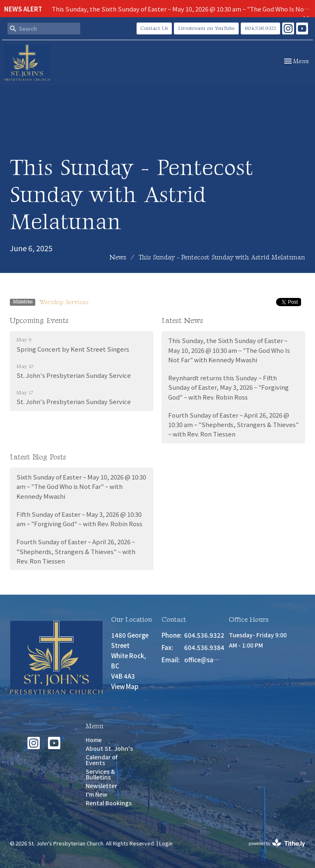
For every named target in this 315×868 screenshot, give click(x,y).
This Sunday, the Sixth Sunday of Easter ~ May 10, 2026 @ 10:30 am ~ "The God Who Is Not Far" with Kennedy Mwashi (229, 350)
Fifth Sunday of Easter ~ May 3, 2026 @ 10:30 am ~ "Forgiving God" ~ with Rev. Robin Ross (79, 519)
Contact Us (154, 28)
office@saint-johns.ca (202, 660)
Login (166, 843)
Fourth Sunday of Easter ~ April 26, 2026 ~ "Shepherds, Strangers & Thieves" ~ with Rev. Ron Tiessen (76, 551)
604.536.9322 (260, 28)
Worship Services (64, 302)
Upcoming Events (39, 321)
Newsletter (102, 786)
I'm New (97, 794)
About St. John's (109, 748)
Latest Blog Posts (38, 457)
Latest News (182, 321)
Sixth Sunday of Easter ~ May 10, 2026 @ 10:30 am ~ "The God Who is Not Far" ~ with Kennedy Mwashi (81, 486)
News (118, 258)
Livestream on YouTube (206, 28)
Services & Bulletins (100, 774)
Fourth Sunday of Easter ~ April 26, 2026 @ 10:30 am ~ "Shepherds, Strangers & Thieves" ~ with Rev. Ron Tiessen (233, 425)
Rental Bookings (109, 803)
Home (94, 740)
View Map (125, 686)
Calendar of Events (102, 760)
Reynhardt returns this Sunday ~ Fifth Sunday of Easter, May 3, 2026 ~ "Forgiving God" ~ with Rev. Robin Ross (228, 387)
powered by (277, 843)
